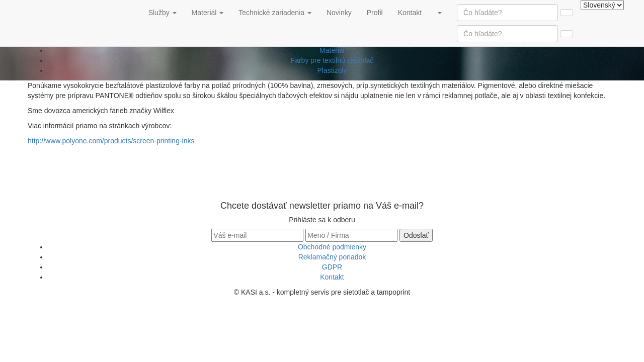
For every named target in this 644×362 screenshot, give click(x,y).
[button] (439, 13)
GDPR (332, 267)
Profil (379, 12)
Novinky (343, 12)
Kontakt (414, 12)
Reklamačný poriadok (332, 257)
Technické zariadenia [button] (275, 13)
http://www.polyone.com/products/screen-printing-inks (111, 141)
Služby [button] (163, 13)
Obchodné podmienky (332, 247)
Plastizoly (332, 70)
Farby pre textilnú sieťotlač (332, 60)
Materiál (332, 50)
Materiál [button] (208, 13)
